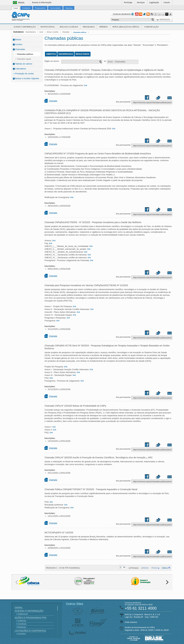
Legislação (154, 2)
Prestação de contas (25, 74)
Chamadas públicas (80, 32)
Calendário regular (24, 59)
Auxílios (19, 44)
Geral (41, 32)
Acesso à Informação (25, 27)
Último (165, 568)
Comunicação (151, 27)
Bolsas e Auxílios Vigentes (27, 78)
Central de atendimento (123, 14)
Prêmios (104, 27)
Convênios (22, 624)
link (86, 85)
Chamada (53, 101)
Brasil (22, 3)
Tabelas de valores (24, 64)
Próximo (155, 568)
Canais (167, 2)
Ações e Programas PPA (31, 618)
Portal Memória (31, 32)
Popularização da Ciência (126, 27)
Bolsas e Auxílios (69, 27)
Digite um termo (52, 61)
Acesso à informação (42, 2)
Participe (128, 2)
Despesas (22, 627)
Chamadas (66, 32)
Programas (89, 27)
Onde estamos (131, 622)
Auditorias (22, 621)
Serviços (141, 2)
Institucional (48, 27)
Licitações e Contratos (30, 631)
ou (105, 61)
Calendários (21, 69)
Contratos (22, 634)
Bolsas (18, 39)
